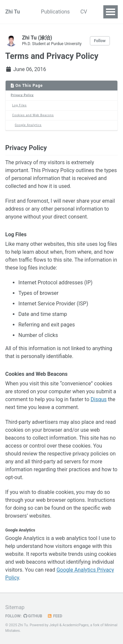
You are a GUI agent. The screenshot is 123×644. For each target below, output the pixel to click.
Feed (55, 616)
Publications (55, 12)
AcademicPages (75, 625)
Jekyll (54, 625)
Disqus (99, 399)
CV (84, 12)
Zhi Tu (13, 12)
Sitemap (15, 607)
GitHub (33, 616)
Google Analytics (28, 125)
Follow (100, 41)
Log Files (19, 105)
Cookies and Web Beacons (33, 115)
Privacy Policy (22, 95)
